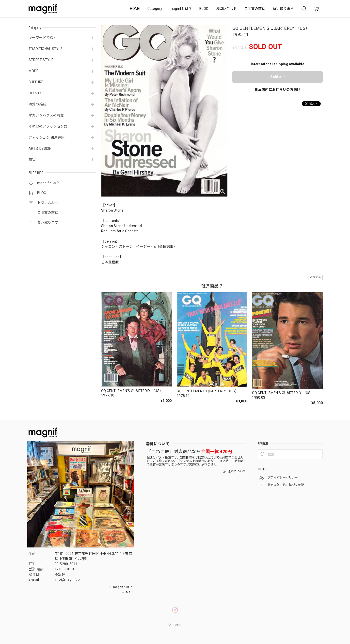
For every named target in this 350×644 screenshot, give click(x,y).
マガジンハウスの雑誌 (46, 115)
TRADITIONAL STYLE (46, 49)
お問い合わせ (226, 9)
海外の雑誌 (37, 104)
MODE (33, 71)
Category (155, 9)
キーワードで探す (43, 38)
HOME (135, 9)
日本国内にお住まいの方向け (277, 90)
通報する (315, 277)
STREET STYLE (41, 60)
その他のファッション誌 (48, 126)
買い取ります (283, 9)
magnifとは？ (181, 9)
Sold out (278, 77)
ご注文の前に (255, 9)
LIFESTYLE (37, 93)
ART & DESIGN (40, 149)
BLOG (204, 9)
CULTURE (36, 82)
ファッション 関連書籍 (47, 137)
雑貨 (32, 160)
